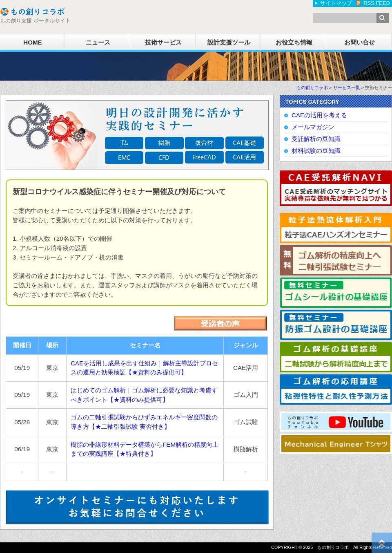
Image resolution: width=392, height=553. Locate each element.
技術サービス (163, 42)
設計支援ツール (229, 42)
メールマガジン (313, 127)
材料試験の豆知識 (316, 151)
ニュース (98, 42)
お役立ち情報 (294, 42)
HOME (32, 42)
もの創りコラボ (312, 87)
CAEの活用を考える (319, 115)
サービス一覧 (347, 87)
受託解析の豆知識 (316, 139)
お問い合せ (360, 42)
